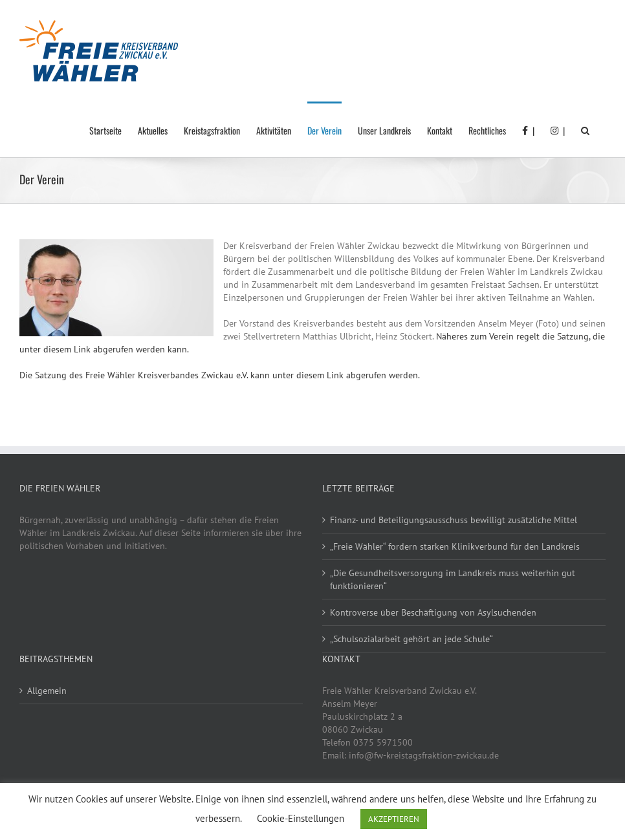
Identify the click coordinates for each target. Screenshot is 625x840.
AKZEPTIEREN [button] (394, 819)
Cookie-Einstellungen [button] (301, 818)
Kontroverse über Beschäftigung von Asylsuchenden (433, 612)
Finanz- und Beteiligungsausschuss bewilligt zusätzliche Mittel (454, 520)
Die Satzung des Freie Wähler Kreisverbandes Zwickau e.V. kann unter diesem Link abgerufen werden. (220, 375)
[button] (585, 129)
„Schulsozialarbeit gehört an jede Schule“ (411, 639)
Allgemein (47, 691)
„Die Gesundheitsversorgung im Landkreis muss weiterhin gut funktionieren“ (453, 579)
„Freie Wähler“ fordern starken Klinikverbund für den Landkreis (455, 546)
